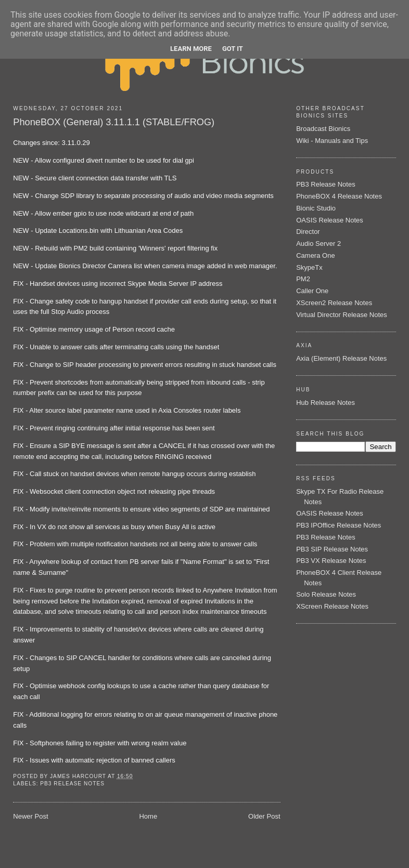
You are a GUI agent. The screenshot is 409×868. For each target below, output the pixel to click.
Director (308, 232)
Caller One (312, 291)
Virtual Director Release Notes (342, 315)
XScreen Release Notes (332, 606)
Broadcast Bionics (323, 129)
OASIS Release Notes (330, 220)
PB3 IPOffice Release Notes (338, 525)
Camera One (315, 255)
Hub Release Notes (325, 403)
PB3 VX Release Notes (331, 561)
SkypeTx (309, 267)
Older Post (264, 816)
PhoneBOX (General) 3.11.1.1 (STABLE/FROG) (114, 122)
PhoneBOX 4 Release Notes (339, 196)
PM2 (303, 279)
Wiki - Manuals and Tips (332, 141)
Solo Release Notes (326, 594)
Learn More (191, 49)
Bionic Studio (316, 208)
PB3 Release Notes (72, 784)
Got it (233, 49)
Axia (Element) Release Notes (341, 358)
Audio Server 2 (318, 244)
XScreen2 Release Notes (334, 303)
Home (148, 816)
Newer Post (30, 816)
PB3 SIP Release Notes (332, 549)
